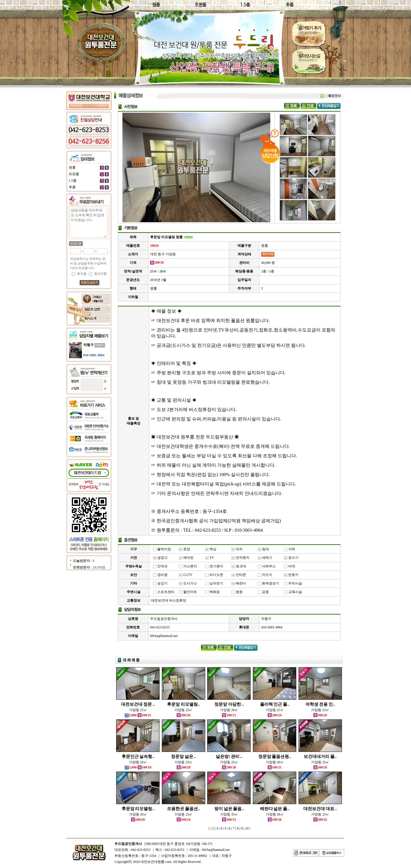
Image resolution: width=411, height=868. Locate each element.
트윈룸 (74, 174)
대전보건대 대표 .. (320, 809)
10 (246, 828)
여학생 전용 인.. (320, 704)
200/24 (275, 715)
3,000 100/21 (138, 715)
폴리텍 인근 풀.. (275, 704)
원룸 (72, 167)
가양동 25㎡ (183, 710)
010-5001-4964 (94, 355)
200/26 (184, 715)
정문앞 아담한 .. (229, 704)
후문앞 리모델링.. (183, 704)
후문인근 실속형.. (138, 756)
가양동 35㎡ (229, 814)
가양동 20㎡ (229, 710)
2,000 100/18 (138, 767)
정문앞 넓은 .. (184, 756)
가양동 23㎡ (138, 710)
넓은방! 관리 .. (229, 756)
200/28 (184, 767)
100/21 (229, 715)
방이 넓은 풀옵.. (229, 809)
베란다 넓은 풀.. (275, 809)
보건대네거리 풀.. (320, 756)
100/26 (320, 715)
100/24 (184, 820)
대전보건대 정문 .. (138, 704)
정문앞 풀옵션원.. (275, 756)
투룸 (72, 187)
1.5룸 (73, 181)
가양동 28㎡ (275, 814)
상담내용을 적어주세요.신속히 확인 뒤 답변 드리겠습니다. (88, 222)
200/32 (320, 820)
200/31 (229, 820)
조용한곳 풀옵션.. (183, 809)
